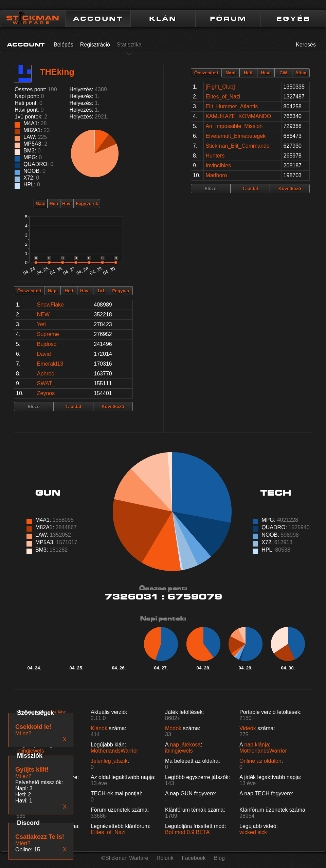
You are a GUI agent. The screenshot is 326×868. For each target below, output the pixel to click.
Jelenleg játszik (109, 761)
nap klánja (257, 745)
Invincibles (218, 165)
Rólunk (165, 858)
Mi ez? (23, 776)
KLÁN (163, 19)
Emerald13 (50, 364)
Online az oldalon (260, 761)
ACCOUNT (98, 19)
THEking (57, 72)
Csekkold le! (33, 727)
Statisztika (129, 45)
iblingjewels (30, 751)
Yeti (41, 324)
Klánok (99, 728)
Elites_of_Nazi (223, 97)
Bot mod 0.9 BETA (187, 832)
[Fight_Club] (220, 87)
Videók (248, 728)
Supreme (48, 334)
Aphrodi (46, 374)
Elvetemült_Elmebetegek (236, 136)
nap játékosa (185, 745)
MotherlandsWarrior (114, 751)
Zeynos (46, 393)
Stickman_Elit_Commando (238, 146)
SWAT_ (46, 383)
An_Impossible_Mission (234, 126)
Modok (173, 728)
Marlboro (216, 175)
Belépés (64, 45)
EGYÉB (294, 19)
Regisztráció (95, 45)
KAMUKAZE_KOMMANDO (238, 116)
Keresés (306, 45)
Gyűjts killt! (32, 770)
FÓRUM (228, 19)
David (44, 354)
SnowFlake (50, 305)
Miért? (23, 843)
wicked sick (253, 832)
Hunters (215, 156)
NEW (43, 315)
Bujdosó (47, 344)
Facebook (194, 858)
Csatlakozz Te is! (40, 837)
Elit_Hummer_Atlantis (232, 106)
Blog (219, 858)
